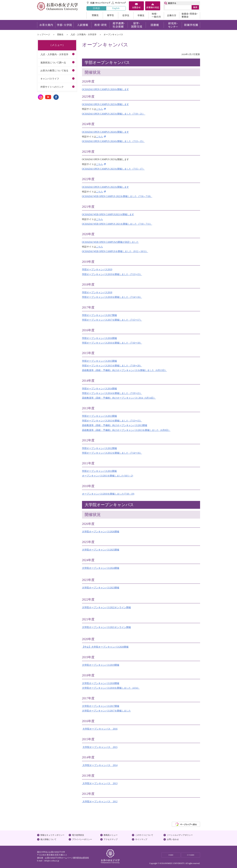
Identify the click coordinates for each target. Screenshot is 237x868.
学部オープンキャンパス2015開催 (99, 361)
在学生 (126, 15)
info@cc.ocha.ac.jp (52, 861)
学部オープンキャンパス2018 (97, 292)
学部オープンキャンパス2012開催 (99, 448)
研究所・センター (173, 25)
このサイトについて (144, 835)
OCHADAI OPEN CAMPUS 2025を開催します (105, 104)
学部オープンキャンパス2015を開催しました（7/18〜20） (112, 366)
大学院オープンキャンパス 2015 (100, 747)
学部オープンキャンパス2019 (97, 269)
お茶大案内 (46, 25)
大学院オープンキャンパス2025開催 (101, 550)
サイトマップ (119, 3)
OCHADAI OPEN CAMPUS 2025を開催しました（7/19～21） (114, 114)
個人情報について (48, 839)
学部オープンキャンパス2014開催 (99, 389)
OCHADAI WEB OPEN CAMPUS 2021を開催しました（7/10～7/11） (117, 224)
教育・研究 (100, 25)
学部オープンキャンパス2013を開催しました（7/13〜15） (112, 421)
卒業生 (141, 15)
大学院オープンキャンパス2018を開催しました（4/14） (111, 688)
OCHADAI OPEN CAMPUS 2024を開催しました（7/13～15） (113, 141)
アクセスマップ (111, 839)
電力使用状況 (78, 835)
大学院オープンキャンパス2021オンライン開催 (106, 627)
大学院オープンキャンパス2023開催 (101, 588)
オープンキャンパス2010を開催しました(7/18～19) (108, 494)
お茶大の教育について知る (54, 71)
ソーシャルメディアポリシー (180, 835)
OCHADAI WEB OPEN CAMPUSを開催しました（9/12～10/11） (115, 251)
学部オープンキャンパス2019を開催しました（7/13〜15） (112, 274)
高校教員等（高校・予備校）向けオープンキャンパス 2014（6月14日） (119, 398)
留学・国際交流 (137, 25)
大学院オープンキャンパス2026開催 (101, 532)
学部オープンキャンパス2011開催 (99, 471)
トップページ (44, 35)
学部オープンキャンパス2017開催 (99, 315)
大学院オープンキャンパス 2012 (100, 801)
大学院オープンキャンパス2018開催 (101, 683)
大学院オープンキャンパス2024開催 (101, 568)
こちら (99, 109)
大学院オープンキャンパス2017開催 (101, 706)
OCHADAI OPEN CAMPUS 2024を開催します (105, 132)
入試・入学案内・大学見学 (83, 35)
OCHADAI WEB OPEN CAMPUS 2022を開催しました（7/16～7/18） (117, 196)
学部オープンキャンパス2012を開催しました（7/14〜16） (112, 453)
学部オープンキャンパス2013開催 (99, 416)
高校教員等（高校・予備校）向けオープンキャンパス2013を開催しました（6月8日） (126, 430)
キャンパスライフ (50, 79)
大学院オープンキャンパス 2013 (100, 783)
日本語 (96, 8)
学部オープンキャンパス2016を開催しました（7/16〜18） (112, 343)
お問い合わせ (173, 839)
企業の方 (171, 15)
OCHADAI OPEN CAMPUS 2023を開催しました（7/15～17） (113, 169)
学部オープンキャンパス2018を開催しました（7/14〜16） (112, 297)
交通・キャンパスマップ (99, 3)
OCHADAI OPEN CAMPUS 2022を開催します (105, 187)
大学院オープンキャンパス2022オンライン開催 (106, 607)
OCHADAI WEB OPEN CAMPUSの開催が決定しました (110, 242)
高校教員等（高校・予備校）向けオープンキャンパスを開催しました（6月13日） (124, 370)
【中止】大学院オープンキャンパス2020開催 (105, 647)
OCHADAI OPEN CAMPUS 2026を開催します (105, 89)
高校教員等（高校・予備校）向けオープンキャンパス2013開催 (115, 425)
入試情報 (82, 25)
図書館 (155, 25)
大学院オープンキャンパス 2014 (100, 765)
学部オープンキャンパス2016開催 (99, 338)
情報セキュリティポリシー (52, 835)
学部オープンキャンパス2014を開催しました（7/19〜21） (112, 393)
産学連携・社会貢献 (119, 25)
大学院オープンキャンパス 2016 (100, 729)
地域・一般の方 (156, 15)
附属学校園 (191, 25)
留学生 (110, 15)
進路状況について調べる (53, 63)
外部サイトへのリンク (52, 87)
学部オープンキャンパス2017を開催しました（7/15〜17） (112, 320)
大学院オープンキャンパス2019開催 (101, 665)
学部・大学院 (64, 25)
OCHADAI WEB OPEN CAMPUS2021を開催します (108, 214)
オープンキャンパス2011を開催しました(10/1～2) (108, 476)
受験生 (95, 15)
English (116, 8)
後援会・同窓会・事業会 (190, 15)
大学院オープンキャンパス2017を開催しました (106, 711)
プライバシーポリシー (82, 839)
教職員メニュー (111, 835)
